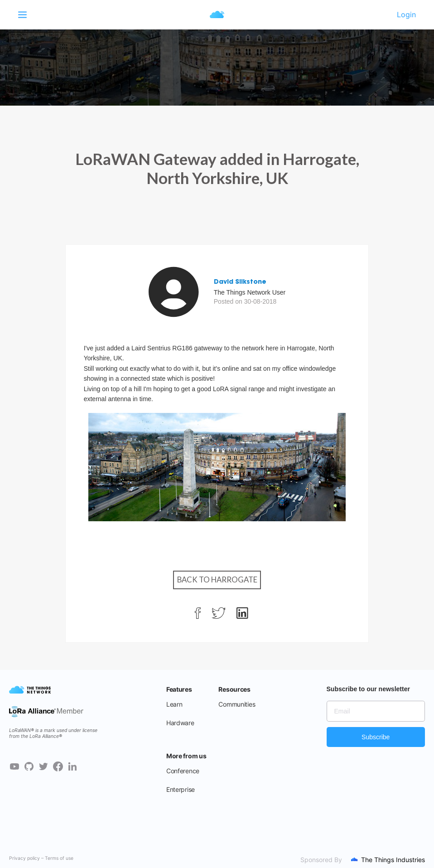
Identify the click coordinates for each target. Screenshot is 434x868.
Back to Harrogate (217, 579)
